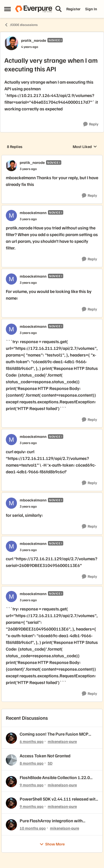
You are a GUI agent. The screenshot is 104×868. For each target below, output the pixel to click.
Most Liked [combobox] (85, 147)
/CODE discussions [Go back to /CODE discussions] (21, 25)
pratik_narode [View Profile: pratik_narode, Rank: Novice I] (34, 40)
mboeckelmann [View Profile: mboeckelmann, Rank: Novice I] (33, 213)
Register (73, 9)
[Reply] (91, 124)
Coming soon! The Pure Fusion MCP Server (54, 734)
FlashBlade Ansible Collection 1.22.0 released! (55, 778)
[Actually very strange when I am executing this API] (28, 169)
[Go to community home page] (34, 9)
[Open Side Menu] (7, 9)
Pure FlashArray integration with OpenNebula (51, 821)
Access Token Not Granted (45, 756)
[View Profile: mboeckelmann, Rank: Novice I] (11, 215)
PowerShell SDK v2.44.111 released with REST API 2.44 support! (59, 799)
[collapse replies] (52, 158)
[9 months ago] (32, 785)
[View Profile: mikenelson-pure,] (11, 738)
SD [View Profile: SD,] (50, 763)
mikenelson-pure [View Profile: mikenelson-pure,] (62, 741)
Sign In (91, 9)
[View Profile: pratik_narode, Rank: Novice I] (11, 43)
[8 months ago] (32, 763)
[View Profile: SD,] (11, 760)
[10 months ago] (33, 828)
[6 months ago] (32, 741)
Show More (52, 844)
